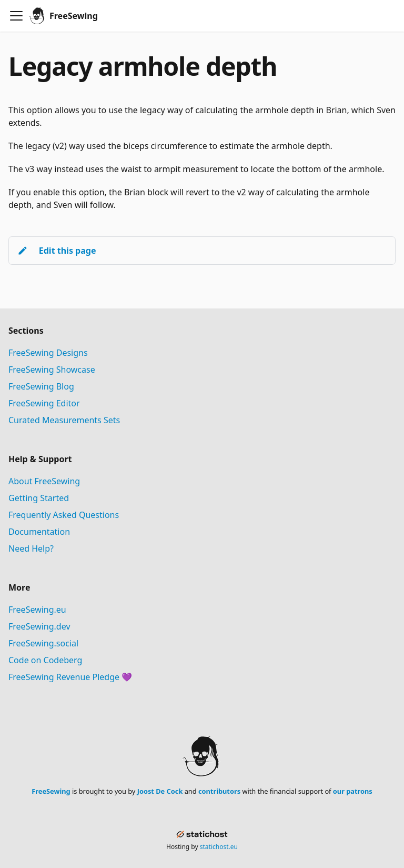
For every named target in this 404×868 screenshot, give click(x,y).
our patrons (353, 791)
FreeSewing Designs (48, 353)
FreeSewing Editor (44, 403)
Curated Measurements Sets (64, 420)
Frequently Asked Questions (64, 515)
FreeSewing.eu (37, 610)
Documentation (39, 532)
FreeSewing (51, 791)
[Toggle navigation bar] (16, 16)
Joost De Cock (160, 791)
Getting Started (39, 498)
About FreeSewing (44, 481)
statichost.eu (219, 847)
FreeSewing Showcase (52, 370)
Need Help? (31, 548)
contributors (219, 791)
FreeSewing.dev (39, 626)
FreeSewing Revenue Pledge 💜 (70, 677)
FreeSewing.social (43, 643)
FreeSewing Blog (41, 386)
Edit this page (57, 251)
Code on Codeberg (45, 660)
